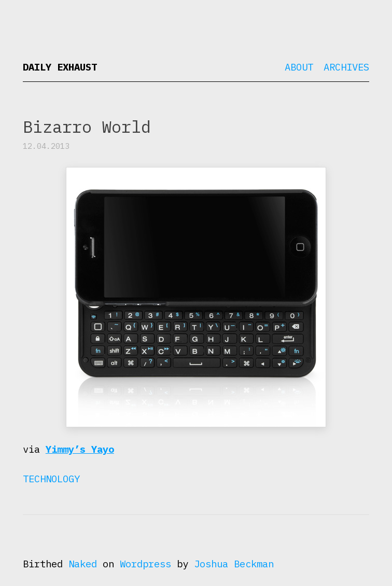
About (299, 67)
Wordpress (145, 564)
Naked (83, 564)
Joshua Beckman (234, 564)
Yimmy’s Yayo (80, 449)
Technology (51, 479)
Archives (346, 67)
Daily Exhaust (60, 67)
